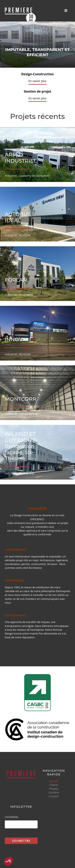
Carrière (54, 792)
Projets (54, 789)
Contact (54, 796)
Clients (54, 785)
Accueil (54, 781)
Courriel (12, 817)
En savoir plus (37, 81)
